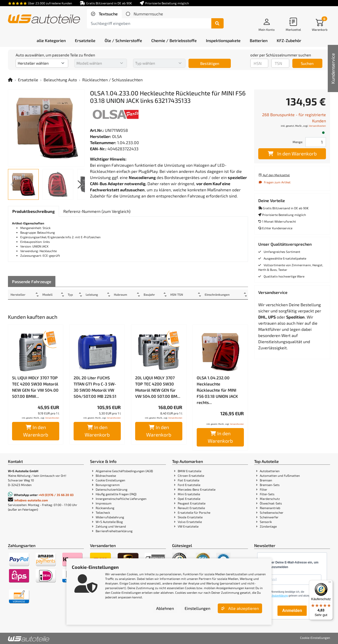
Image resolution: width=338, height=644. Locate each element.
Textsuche (108, 14)
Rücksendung (105, 508)
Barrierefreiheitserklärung (114, 531)
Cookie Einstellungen (110, 480)
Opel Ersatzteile (189, 499)
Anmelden (292, 611)
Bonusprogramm (108, 485)
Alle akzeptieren (240, 608)
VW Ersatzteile (188, 526)
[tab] (104, 14)
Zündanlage (268, 526)
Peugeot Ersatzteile (192, 503)
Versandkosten (52, 418)
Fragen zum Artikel (274, 182)
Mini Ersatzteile (189, 494)
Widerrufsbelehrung (110, 517)
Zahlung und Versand (111, 526)
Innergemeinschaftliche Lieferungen (121, 499)
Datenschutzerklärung (112, 489)
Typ (73, 294)
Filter (264, 489)
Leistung (96, 294)
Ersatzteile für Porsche (194, 512)
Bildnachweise (106, 475)
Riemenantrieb (270, 508)
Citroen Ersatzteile (191, 475)
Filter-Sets (267, 494)
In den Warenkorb (36, 431)
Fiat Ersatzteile (188, 480)
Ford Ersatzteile (189, 485)
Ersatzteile (28, 80)
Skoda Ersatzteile (190, 517)
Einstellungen (197, 608)
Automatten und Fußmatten (280, 475)
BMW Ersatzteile (190, 471)
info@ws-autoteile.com (31, 500)
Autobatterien (270, 471)
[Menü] (330, 583)
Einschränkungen (215, 294)
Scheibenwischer (272, 512)
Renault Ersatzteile (191, 508)
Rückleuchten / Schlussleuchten (112, 80)
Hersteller (18, 294)
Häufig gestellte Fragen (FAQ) (116, 494)
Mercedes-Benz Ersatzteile (197, 489)
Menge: (298, 142)
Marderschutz (270, 499)
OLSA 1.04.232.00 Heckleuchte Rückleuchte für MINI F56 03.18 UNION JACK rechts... (217, 390)
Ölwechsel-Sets (271, 503)
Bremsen (266, 480)
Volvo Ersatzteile (190, 522)
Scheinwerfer (269, 517)
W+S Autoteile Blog (109, 522)
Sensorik (266, 522)
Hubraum (126, 294)
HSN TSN (185, 294)
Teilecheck (103, 512)
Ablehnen (165, 608)
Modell (49, 294)
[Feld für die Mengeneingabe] (316, 142)
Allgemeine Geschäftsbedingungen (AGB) (124, 471)
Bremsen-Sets (270, 485)
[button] (79, 184)
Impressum (104, 503)
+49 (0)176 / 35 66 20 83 (56, 495)
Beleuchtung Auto (60, 80)
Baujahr (156, 294)
